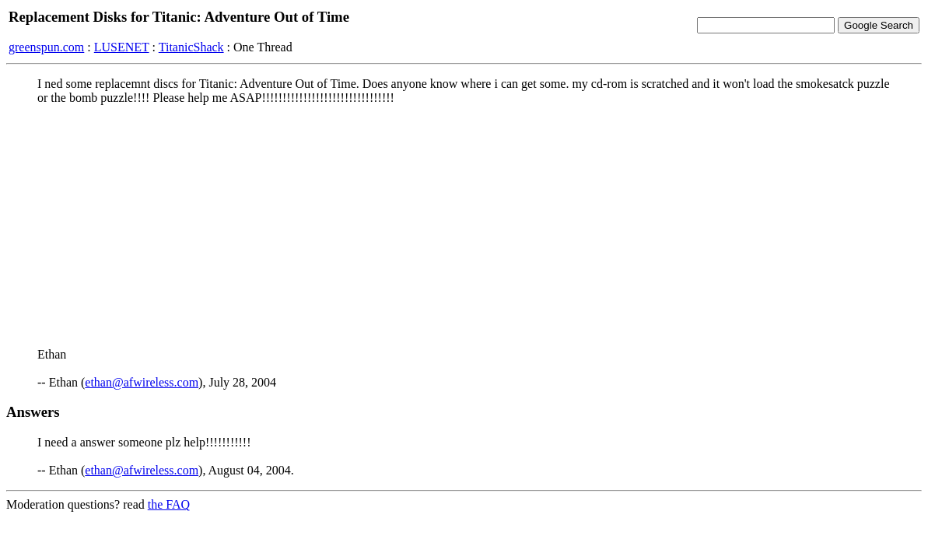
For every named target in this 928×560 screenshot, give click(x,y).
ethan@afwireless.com (142, 382)
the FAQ (169, 504)
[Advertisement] (464, 226)
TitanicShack (191, 47)
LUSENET (122, 47)
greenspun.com (46, 47)
